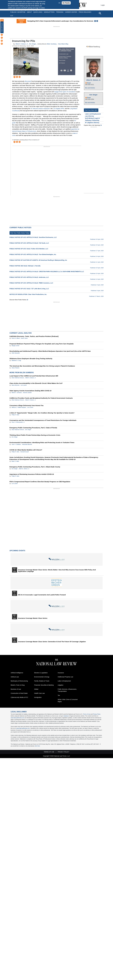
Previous (95, 21)
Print (62, 71)
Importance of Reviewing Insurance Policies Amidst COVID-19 (32, 474)
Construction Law (64, 54)
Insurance (61, 673)
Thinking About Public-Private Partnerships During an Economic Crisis (35, 435)
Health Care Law (39, 693)
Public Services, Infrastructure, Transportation (67, 690)
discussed (28, 81)
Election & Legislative (41, 673)
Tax (59, 695)
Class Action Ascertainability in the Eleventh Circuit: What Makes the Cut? (36, 383)
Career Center (71, 12)
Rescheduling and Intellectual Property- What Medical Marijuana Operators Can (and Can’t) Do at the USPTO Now (50, 351)
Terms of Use (87, 714)
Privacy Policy (97, 714)
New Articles (2, 27)
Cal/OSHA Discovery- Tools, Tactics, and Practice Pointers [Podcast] (34, 336)
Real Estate (62, 60)
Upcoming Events (17, 551)
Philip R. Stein (15, 415)
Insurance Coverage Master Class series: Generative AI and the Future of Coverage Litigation (52, 642)
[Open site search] (100, 13)
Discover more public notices (18, 300)
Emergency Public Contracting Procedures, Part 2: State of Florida (33, 428)
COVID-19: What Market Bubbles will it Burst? (26, 450)
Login (103, 5)
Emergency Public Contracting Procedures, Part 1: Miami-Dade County (35, 467)
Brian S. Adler (15, 461)
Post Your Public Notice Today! (20, 233)
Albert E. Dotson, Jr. (22, 44)
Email (89, 83)
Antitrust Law (15, 677)
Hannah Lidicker (27, 393)
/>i (71, 71)
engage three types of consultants (65, 92)
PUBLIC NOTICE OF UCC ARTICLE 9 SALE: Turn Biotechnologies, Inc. (33, 254)
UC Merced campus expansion (40, 109)
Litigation (61, 685)
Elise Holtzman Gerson (18, 378)
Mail (65, 71)
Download (68, 71)
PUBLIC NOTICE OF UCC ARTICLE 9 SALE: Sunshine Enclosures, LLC (33, 237)
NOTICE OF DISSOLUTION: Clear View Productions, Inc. (28, 294)
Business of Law (16, 689)
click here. (37, 746)
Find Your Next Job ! (91, 110)
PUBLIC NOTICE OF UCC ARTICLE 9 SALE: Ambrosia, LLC (29, 277)
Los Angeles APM (58, 109)
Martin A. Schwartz (17, 393)
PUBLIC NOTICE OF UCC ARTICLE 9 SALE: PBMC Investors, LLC (31, 283)
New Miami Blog (63, 44)
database (66, 716)
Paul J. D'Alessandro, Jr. (18, 422)
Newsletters (49, 12)
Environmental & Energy (42, 677)
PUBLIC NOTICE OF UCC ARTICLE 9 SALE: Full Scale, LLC (29, 243)
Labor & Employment (64, 681)
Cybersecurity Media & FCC (19, 697)
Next (97, 21)
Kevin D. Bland (16, 338)
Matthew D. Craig (16, 360)
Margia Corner (16, 346)
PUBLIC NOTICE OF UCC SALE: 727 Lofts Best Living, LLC (29, 289)
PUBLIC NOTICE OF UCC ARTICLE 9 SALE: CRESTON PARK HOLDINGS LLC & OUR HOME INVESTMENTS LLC (47, 272)
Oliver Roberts (16, 368)
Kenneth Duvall (24, 452)
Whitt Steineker (16, 353)
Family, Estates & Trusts (42, 681)
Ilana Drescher (16, 385)
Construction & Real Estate (19, 693)
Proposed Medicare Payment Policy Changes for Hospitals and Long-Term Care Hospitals (42, 344)
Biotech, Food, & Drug (18, 685)
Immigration (38, 697)
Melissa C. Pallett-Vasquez (19, 407)
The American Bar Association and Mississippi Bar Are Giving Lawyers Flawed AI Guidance (42, 366)
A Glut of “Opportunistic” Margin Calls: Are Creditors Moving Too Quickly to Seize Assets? (42, 413)
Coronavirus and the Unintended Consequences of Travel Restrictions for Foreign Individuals (43, 420)
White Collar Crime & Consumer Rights (68, 701)
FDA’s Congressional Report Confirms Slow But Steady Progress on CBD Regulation (40, 482)
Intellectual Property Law (65, 677)
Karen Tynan (24, 338)
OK (59, 3)
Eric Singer (33, 44)
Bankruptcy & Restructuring (19, 681)
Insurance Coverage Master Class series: (33, 618)
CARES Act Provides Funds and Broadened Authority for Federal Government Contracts (41, 398)
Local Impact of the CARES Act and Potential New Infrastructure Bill (34, 376)
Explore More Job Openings (92, 125)
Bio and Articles (90, 88)
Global (36, 689)
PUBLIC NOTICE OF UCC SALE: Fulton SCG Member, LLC (29, 249)
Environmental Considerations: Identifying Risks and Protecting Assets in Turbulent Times (42, 442)
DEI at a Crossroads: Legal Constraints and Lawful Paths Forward (42, 595)
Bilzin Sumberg (52, 44)
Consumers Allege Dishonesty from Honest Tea (27, 405)
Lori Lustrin (24, 385)
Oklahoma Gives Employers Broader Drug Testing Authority (31, 359)
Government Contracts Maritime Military (65, 57)
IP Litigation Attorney (92, 123)
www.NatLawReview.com (17, 718)
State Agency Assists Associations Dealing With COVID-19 (30, 391)
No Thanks (66, 3)
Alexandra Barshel (27, 444)
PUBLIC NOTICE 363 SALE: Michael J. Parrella (25, 266)
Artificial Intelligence (17, 673)
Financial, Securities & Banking (44, 685)
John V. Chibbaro (16, 444)
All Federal (62, 63)
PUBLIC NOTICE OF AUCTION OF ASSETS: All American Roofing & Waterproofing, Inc (38, 260)
